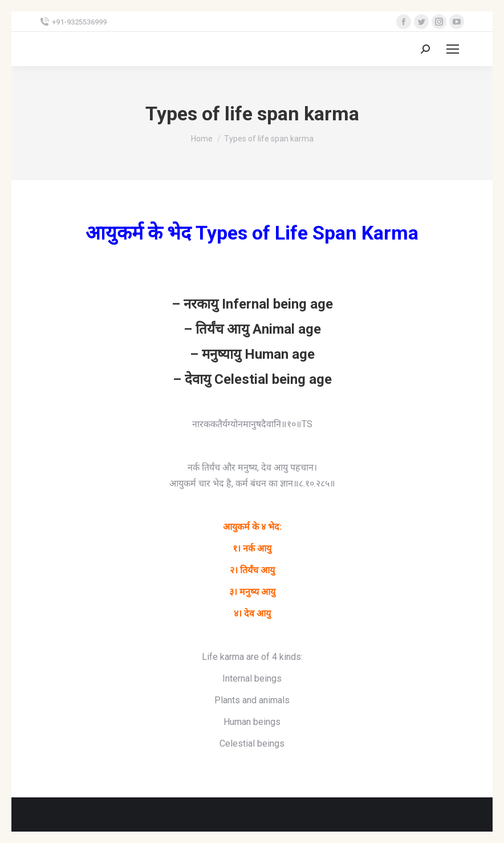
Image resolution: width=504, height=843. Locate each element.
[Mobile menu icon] (453, 49)
